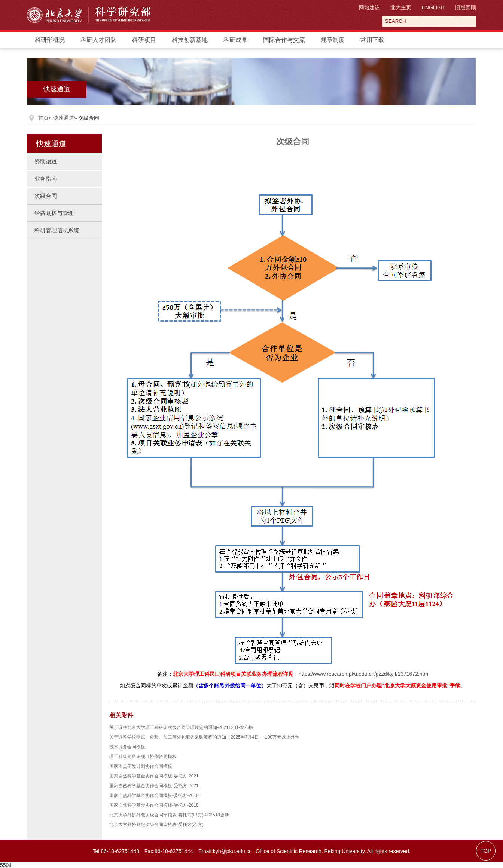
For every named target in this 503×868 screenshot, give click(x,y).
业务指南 (46, 179)
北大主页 (401, 7)
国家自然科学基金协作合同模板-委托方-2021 (154, 776)
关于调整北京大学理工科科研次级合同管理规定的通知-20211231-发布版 (181, 727)
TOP (486, 851)
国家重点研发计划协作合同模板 (141, 766)
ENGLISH (433, 7)
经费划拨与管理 (54, 213)
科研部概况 (50, 40)
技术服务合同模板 (127, 747)
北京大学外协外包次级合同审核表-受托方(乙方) (156, 825)
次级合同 (46, 196)
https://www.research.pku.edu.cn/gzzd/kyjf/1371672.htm (363, 674)
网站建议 (369, 7)
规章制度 (333, 40)
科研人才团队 (98, 40)
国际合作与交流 (284, 40)
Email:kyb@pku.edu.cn (225, 851)
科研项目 (144, 40)
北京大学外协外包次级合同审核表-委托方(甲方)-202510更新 (169, 815)
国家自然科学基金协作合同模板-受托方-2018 (154, 805)
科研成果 (235, 40)
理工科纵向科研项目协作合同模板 (143, 757)
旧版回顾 (466, 7)
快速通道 (57, 89)
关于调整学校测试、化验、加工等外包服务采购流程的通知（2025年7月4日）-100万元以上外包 (204, 737)
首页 (43, 118)
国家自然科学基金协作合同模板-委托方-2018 (154, 795)
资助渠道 (46, 161)
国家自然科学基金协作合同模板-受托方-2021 (154, 786)
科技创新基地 (190, 40)
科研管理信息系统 (57, 230)
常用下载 (372, 40)
